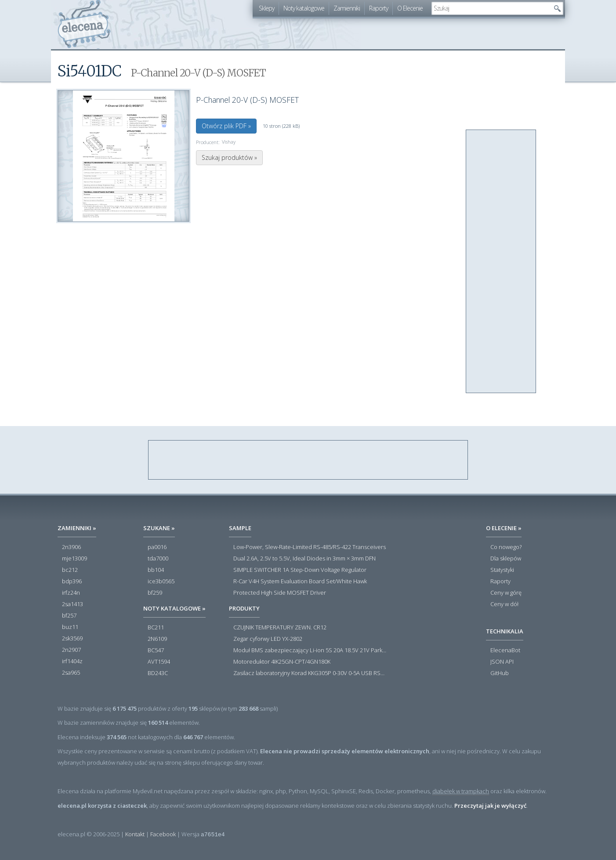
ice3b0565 (161, 582)
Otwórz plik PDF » (226, 126)
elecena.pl (84, 24)
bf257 (69, 616)
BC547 (156, 650)
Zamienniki (347, 8)
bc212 (70, 570)
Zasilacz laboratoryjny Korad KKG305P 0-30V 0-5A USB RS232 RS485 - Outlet (310, 673)
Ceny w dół (504, 604)
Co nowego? (506, 547)
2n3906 (71, 547)
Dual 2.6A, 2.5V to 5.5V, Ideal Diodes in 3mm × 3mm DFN (304, 559)
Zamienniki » (77, 528)
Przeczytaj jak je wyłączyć (490, 806)
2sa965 (71, 673)
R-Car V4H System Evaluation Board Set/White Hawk (300, 582)
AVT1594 (159, 662)
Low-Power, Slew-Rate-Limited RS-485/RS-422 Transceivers (310, 547)
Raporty (379, 8)
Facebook (163, 834)
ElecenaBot (505, 650)
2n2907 (71, 650)
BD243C (158, 673)
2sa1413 (72, 604)
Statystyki (502, 570)
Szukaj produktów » (229, 157)
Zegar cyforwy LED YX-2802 (268, 639)
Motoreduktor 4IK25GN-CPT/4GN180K (282, 662)
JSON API (502, 662)
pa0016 (157, 547)
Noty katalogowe (304, 8)
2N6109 (157, 639)
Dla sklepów (506, 559)
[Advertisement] (501, 262)
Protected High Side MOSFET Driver (280, 593)
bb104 (156, 570)
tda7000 (158, 559)
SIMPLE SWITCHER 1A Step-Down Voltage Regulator (300, 570)
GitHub (500, 673)
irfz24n (71, 593)
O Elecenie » (504, 528)
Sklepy (266, 8)
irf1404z (72, 661)
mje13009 (74, 559)
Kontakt (135, 834)
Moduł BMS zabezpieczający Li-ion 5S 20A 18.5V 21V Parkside (310, 650)
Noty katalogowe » (174, 608)
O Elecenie (410, 8)
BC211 (156, 628)
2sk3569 (72, 639)
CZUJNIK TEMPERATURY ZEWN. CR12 (280, 628)
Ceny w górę (506, 593)
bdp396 (72, 582)
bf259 (155, 593)
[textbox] (491, 8)
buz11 (70, 627)
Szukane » (159, 528)
